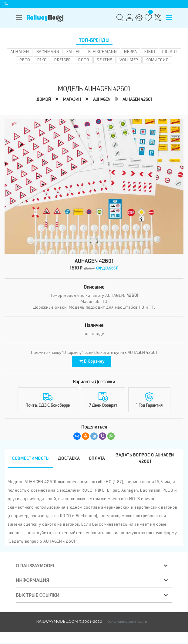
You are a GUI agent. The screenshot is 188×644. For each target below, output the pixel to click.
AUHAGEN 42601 (137, 99)
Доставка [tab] (69, 459)
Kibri (150, 52)
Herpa (131, 52)
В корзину (92, 362)
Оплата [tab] (97, 459)
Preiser (63, 60)
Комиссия (157, 60)
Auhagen (20, 52)
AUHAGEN (102, 99)
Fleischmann (103, 52)
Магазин (72, 99)
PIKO (42, 60)
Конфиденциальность (127, 622)
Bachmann (48, 52)
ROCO (84, 60)
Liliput (170, 52)
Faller (74, 52)
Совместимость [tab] (30, 459)
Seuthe (104, 60)
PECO (25, 60)
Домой (44, 99)
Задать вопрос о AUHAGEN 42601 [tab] (145, 459)
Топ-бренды (94, 40)
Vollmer (129, 60)
